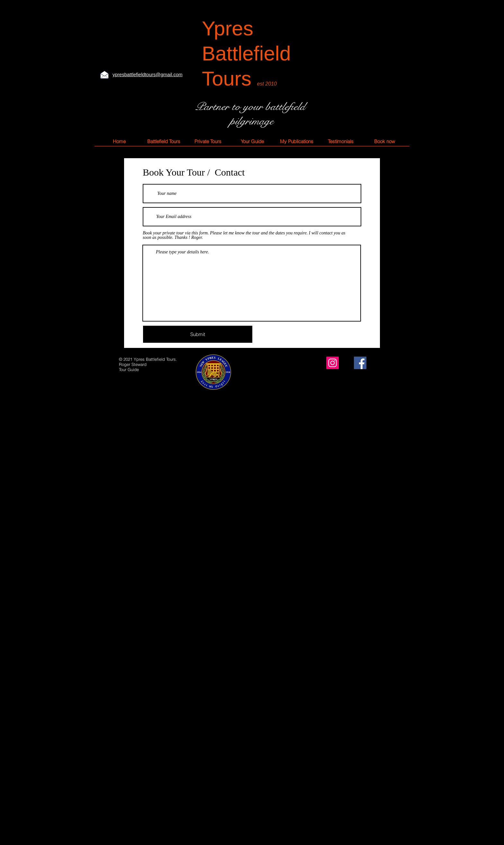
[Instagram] (333, 363)
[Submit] (198, 334)
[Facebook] (360, 363)
